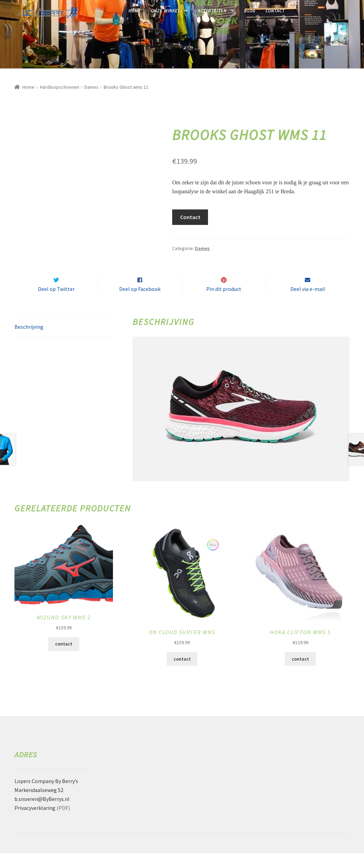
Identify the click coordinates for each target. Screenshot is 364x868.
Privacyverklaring (35, 822)
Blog (250, 11)
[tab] (64, 342)
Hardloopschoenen (60, 87)
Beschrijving (29, 341)
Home (135, 11)
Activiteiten (212, 11)
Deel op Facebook (140, 303)
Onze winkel (165, 11)
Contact (275, 11)
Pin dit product (224, 303)
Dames (91, 87)
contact (64, 659)
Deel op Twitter (56, 303)
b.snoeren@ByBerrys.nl (42, 813)
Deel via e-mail (308, 303)
